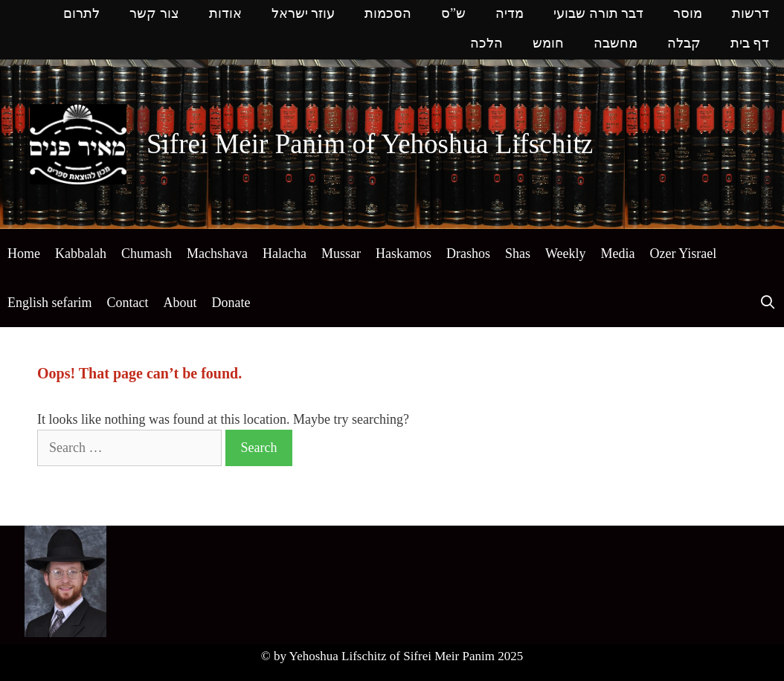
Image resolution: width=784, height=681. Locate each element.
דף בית (750, 44)
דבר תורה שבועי (598, 14)
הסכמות (388, 14)
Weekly (566, 254)
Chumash (147, 254)
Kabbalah (81, 254)
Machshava (217, 254)
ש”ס (453, 14)
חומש (548, 44)
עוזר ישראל (303, 14)
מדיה (510, 14)
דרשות (751, 14)
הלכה (486, 44)
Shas (518, 254)
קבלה (684, 44)
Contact (127, 303)
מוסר (688, 14)
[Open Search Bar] (768, 303)
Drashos (468, 254)
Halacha (285, 254)
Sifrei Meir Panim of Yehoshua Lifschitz (370, 144)
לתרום (81, 14)
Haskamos (404, 254)
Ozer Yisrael (683, 254)
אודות (225, 14)
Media (617, 254)
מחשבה (616, 44)
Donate (231, 303)
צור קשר (154, 14)
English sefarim (49, 303)
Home (24, 254)
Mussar (341, 254)
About (180, 303)
